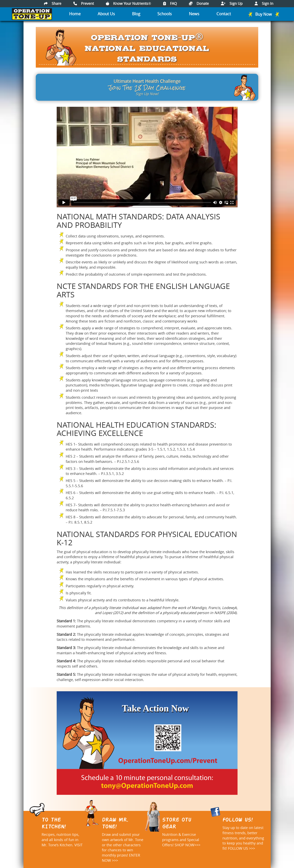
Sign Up (232, 3)
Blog (136, 14)
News (194, 14)
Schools (165, 14)
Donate (199, 3)
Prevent (84, 3)
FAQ (170, 3)
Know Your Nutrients (129, 3)
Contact (224, 14)
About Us (106, 14)
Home (75, 14)
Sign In (264, 3)
